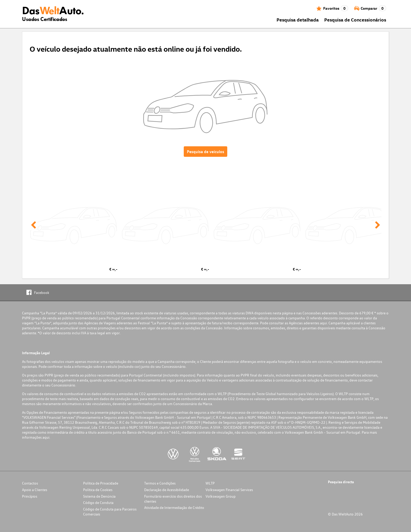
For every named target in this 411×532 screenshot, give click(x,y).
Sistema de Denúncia (99, 496)
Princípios (30, 496)
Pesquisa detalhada (298, 20)
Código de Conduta (98, 503)
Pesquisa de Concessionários (355, 20)
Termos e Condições (160, 483)
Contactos (30, 483)
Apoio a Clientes (35, 490)
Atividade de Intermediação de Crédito (174, 507)
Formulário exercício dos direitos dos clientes (173, 499)
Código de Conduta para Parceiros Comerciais (110, 512)
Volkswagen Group (221, 496)
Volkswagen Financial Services (229, 490)
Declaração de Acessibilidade (167, 490)
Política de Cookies (98, 490)
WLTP (210, 483)
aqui (323, 323)
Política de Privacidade (101, 483)
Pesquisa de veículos (206, 152)
